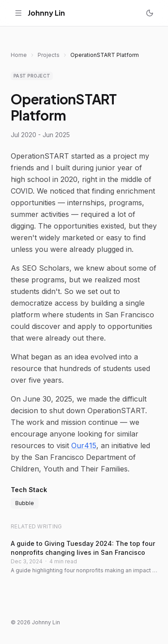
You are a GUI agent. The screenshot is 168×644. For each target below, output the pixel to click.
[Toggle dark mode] (150, 13)
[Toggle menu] (18, 13)
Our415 (84, 445)
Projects (49, 55)
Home (19, 55)
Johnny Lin (46, 13)
